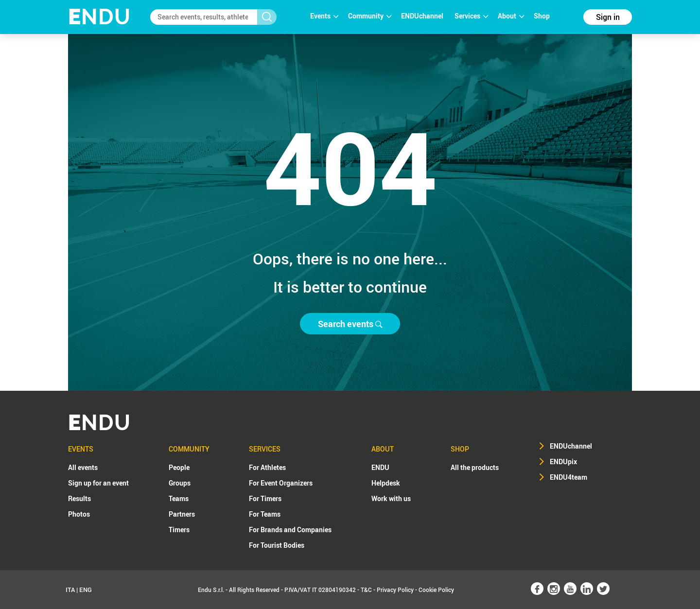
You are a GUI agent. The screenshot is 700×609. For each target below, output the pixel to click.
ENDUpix (563, 461)
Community (370, 16)
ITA (70, 590)
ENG (86, 590)
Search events (350, 324)
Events (324, 16)
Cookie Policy (436, 590)
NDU (99, 17)
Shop (542, 16)
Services (471, 16)
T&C (366, 590)
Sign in (608, 17)
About (511, 16)
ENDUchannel (423, 16)
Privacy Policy (395, 590)
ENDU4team (569, 477)
